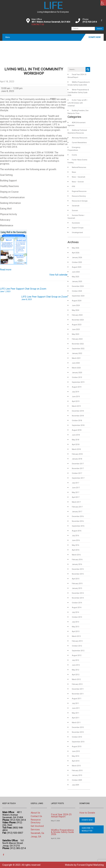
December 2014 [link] (78, 593)
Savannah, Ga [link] (37, 833)
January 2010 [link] (77, 775)
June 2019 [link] (76, 397)
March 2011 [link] (76, 723)
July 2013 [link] (75, 622)
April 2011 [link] (76, 718)
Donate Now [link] (87, 820)
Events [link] (74, 155)
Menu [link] (8, 37)
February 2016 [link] (77, 560)
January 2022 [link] (77, 353)
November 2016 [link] (78, 521)
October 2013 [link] (77, 617)
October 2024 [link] (77, 291)
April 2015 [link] (76, 579)
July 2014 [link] (75, 612)
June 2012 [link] (76, 665)
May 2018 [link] (76, 440)
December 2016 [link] (78, 516)
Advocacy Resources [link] (80, 138)
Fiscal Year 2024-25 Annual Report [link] (61, 815)
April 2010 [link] (76, 761)
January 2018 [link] (77, 459)
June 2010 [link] (76, 751)
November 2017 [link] (78, 468)
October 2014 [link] (77, 603)
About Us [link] (35, 813)
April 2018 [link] (76, 444)
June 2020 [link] (76, 363)
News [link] (74, 172)
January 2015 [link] (77, 588)
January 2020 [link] (77, 373)
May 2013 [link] (76, 627)
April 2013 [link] (76, 631)
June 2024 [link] (76, 305)
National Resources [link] (79, 167)
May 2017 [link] (76, 492)
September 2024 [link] (78, 296)
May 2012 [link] (76, 670)
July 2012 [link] (75, 660)
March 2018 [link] (76, 449)
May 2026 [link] (76, 248)
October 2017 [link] (77, 473)
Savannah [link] (76, 206)
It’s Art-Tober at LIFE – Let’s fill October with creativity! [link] (78, 103)
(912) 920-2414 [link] (90, 22)
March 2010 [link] (76, 766)
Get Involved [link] (37, 826)
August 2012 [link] (77, 655)
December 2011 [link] (78, 689)
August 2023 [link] (77, 325)
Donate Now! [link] (95, 37)
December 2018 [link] (78, 411)
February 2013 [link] (77, 641)
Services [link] (35, 830)
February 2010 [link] (77, 770)
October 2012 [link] (77, 646)
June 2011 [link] (76, 708)
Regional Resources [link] (79, 191)
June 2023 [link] (76, 329)
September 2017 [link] (78, 478)
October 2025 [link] (77, 262)
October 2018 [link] (77, 420)
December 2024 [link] (78, 286)
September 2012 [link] (78, 651)
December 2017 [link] (78, 464)
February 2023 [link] (77, 339)
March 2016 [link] (76, 555)
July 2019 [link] (75, 392)
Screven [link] (75, 210)
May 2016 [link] (76, 545)
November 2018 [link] (78, 416)
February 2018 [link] (77, 454)
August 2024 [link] (77, 301)
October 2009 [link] (77, 780)
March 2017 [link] (76, 502)
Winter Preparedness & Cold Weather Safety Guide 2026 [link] (78, 92)
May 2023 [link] (76, 334)
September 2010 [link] (78, 742)
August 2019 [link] (77, 387)
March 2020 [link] (76, 368)
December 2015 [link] (78, 569)
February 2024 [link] (77, 315)
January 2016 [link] (77, 564)
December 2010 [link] (78, 727)
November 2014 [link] (78, 598)
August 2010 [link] (77, 747)
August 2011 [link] (77, 699)
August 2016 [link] (77, 531)
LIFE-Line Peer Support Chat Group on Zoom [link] (23, 290)
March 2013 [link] (76, 636)
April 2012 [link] (76, 675)
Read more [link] (6, 270)
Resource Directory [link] (79, 196)
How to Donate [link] (87, 813)
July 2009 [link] (75, 785)
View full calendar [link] (58, 275)
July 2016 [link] (75, 536)
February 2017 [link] (77, 507)
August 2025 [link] (77, 267)
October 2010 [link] (77, 737)
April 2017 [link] (76, 497)
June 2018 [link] (76, 435)
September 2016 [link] (78, 526)
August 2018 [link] (77, 430)
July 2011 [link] (75, 703)
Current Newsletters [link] (79, 143)
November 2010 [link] (78, 732)
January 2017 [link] (77, 512)
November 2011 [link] (78, 694)
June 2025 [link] (76, 272)
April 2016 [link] (76, 550)
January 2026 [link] (77, 257)
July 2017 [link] (75, 483)
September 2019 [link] (78, 382)
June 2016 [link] (76, 540)
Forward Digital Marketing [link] (90, 865)
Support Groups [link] (78, 228)
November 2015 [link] (78, 574)
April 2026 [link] (76, 253)
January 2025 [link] (77, 281)
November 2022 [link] (78, 344)
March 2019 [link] (76, 406)
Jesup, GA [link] (36, 837)
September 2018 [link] (78, 425)
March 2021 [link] (76, 358)
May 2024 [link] (76, 310)
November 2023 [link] (78, 320)
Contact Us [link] (36, 816)
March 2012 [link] (76, 679)
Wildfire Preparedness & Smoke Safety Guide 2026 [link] (62, 832)
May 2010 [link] (76, 756)
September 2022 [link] (78, 349)
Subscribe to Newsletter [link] (87, 829)
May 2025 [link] (76, 277)
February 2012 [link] (77, 684)
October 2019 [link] (77, 377)
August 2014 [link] (77, 607)
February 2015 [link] (77, 583)
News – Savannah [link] (79, 177)
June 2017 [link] (76, 488)
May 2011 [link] (76, 713)
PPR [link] (73, 187)
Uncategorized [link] (77, 232)
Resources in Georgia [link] (80, 201)
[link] (103, 3)
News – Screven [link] (78, 182)
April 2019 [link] (76, 401)
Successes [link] (76, 223)
